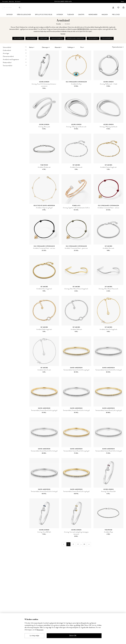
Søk (20, 8)
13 (86, 545)
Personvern (40, 630)
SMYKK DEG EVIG (83, 29)
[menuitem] (9, 14)
